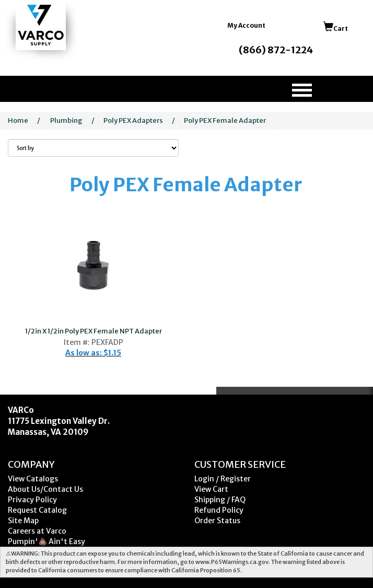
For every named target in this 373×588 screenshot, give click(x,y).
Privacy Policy (32, 500)
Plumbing (66, 120)
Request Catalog (37, 510)
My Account (246, 25)
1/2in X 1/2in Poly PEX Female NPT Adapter (94, 331)
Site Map (23, 521)
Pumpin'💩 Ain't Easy (46, 541)
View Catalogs (33, 479)
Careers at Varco (37, 531)
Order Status (217, 521)
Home (18, 120)
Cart (336, 28)
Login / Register (223, 479)
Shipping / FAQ (220, 500)
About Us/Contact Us (45, 489)
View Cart (211, 489)
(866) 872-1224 (276, 50)
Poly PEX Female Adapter (225, 120)
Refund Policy (219, 510)
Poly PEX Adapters (133, 120)
